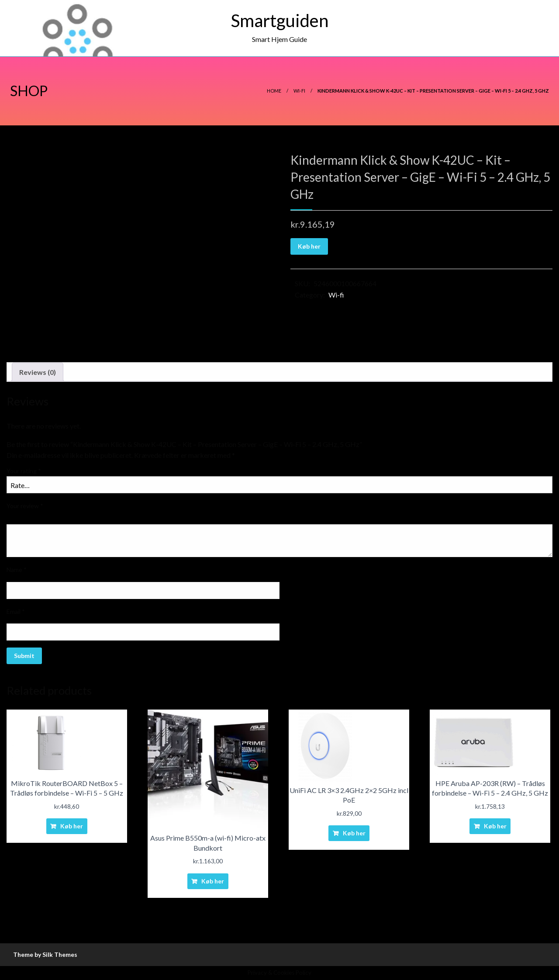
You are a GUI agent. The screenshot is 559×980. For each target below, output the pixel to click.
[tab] (38, 372)
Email (16, 611)
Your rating (24, 471)
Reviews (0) (38, 372)
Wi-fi (299, 91)
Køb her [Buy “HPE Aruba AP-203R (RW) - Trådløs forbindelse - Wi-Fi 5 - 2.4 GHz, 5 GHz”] (495, 826)
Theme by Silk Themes (45, 954)
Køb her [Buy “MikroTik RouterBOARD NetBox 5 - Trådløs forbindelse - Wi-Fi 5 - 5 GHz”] (72, 826)
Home (274, 91)
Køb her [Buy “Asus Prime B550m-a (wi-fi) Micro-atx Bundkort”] (213, 881)
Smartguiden (280, 21)
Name (17, 570)
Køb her (309, 246)
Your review (25, 506)
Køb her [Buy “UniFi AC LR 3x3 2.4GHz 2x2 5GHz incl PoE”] (354, 833)
